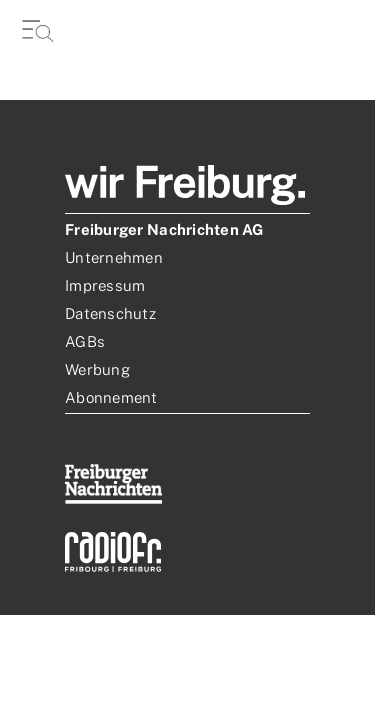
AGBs (85, 341)
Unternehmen (114, 257)
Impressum (105, 285)
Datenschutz (110, 313)
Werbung (97, 369)
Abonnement (111, 397)
